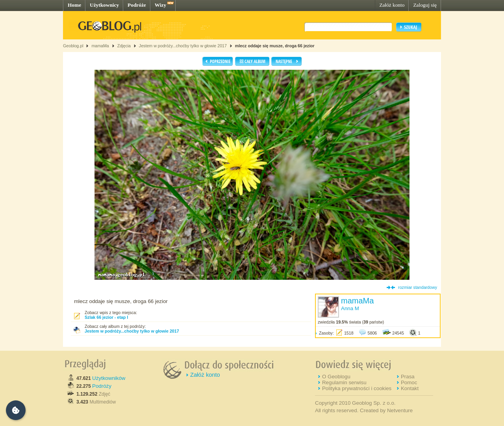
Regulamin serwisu (344, 382)
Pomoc (409, 382)
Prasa (408, 377)
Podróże (137, 5)
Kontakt (410, 388)
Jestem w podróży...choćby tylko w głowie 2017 (183, 46)
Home (74, 5)
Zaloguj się (425, 5)
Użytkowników (109, 378)
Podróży (102, 386)
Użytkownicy (104, 5)
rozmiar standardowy (418, 287)
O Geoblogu (336, 377)
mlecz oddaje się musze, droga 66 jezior (275, 46)
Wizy (160, 5)
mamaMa (100, 46)
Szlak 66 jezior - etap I (106, 317)
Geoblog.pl (73, 46)
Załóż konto (392, 5)
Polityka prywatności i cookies (357, 388)
